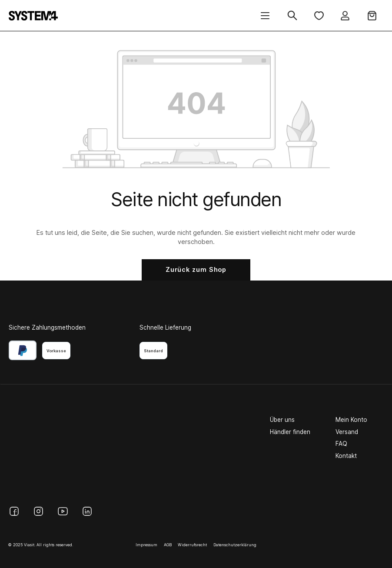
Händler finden (290, 432)
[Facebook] (14, 511)
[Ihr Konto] (345, 15)
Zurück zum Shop (196, 269)
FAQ (341, 444)
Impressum (146, 545)
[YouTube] (63, 511)
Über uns (282, 420)
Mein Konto (351, 420)
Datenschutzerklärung (235, 545)
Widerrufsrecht (192, 545)
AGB (168, 545)
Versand (347, 432)
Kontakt (346, 456)
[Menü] (265, 15)
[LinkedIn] (87, 511)
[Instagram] (38, 511)
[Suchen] (292, 15)
